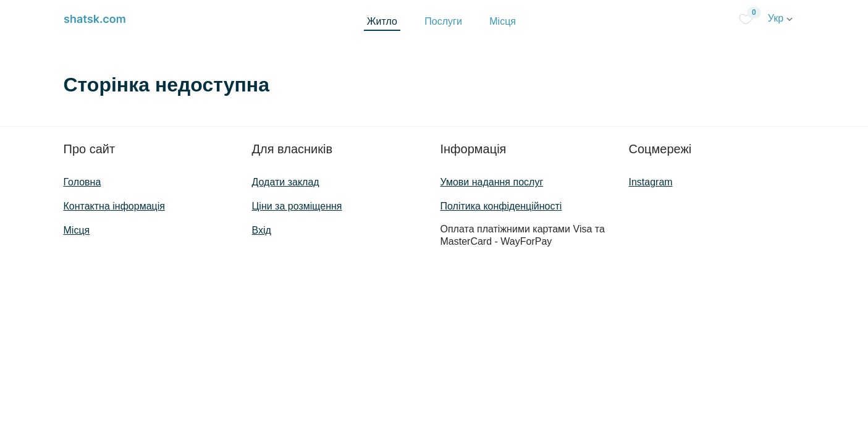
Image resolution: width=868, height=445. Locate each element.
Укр (780, 18)
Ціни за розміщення (297, 206)
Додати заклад (286, 182)
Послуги (443, 21)
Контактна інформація (114, 206)
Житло (382, 21)
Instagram (651, 182)
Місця (503, 21)
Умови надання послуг (492, 182)
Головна (82, 182)
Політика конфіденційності (501, 206)
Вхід (262, 230)
